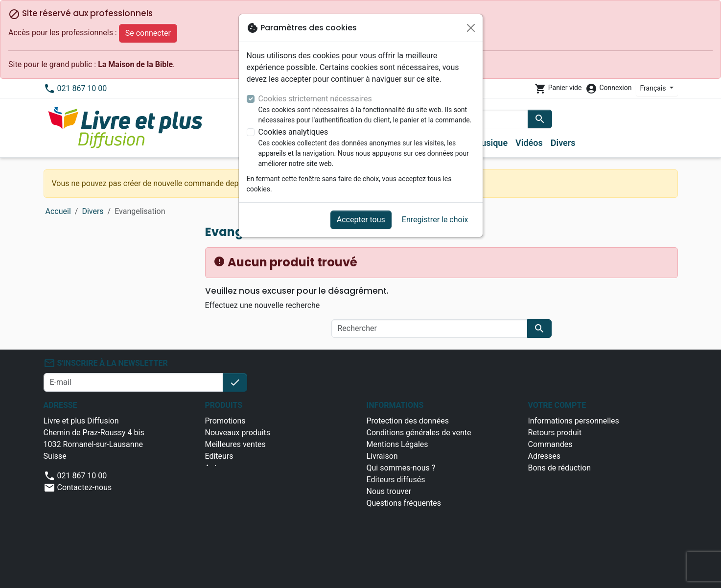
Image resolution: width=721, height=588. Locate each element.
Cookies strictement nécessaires (315, 99)
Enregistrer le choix (435, 220)
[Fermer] (471, 28)
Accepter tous (361, 220)
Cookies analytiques (293, 132)
